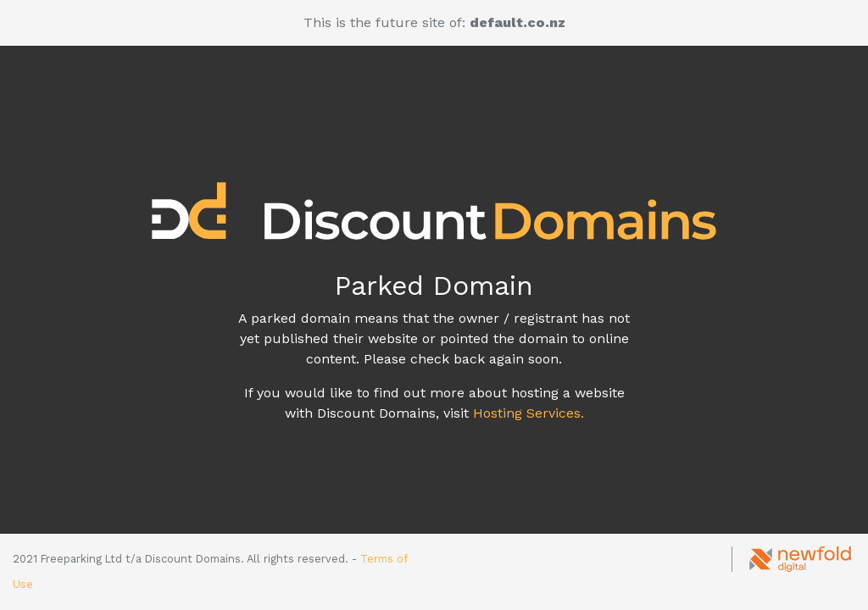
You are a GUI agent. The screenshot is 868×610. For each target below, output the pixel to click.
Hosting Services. (529, 413)
